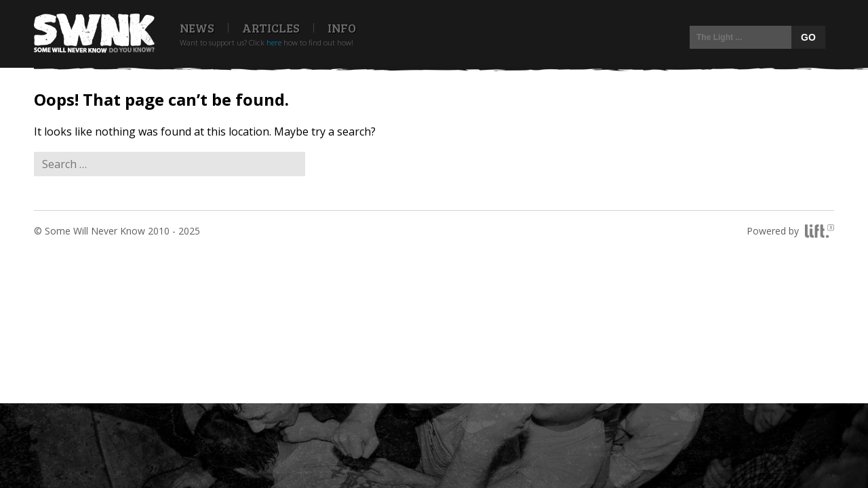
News (197, 28)
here (274, 42)
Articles (271, 28)
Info (342, 28)
